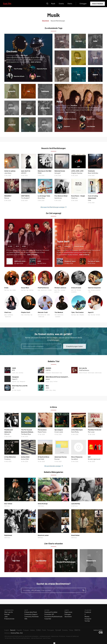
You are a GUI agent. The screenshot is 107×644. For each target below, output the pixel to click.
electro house (83, 373)
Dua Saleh (41, 459)
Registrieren (98, 4)
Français (26, 630)
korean (98, 315)
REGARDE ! (8, 196)
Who (47, 386)
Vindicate (91, 171)
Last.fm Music (47, 638)
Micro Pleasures (77, 457)
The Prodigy (18, 69)
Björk (39, 76)
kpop (24, 246)
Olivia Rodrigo (43, 504)
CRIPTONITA (25, 196)
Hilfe (26, 619)
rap (11, 290)
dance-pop (98, 373)
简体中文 (77, 630)
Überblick (46, 21)
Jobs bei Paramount (36, 638)
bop (61, 373)
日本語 (38, 630)
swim (14, 373)
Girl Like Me (83, 368)
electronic (44, 290)
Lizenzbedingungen (45, 636)
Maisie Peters (42, 432)
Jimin (47, 388)
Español (19, 630)
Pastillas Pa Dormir (95, 430)
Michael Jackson (60, 288)
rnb (75, 290)
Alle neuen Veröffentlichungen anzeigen (53, 207)
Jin (13, 388)
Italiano (32, 630)
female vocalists (80, 246)
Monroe (7, 198)
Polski (44, 630)
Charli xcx (74, 198)
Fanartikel (48, 619)
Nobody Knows (60, 171)
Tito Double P (25, 198)
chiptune (48, 373)
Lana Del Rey (76, 504)
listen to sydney (10, 171)
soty (51, 390)
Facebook (88, 612)
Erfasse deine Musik (31, 612)
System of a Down (70, 119)
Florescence (42, 430)
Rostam (57, 459)
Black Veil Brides (93, 173)
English (7, 630)
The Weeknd (59, 312)
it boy (54, 390)
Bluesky (87, 616)
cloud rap (27, 315)
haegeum (22, 381)
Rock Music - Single (78, 196)
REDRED (48, 368)
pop (60, 246)
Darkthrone (58, 198)
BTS (14, 370)
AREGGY (24, 173)
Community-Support (31, 614)
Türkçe (71, 630)
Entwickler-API (49, 614)
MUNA (40, 173)
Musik (53, 3)
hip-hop (7, 290)
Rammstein (91, 119)
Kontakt (7, 614)
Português (51, 630)
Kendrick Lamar (43, 535)
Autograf (57, 173)
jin (13, 390)
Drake (6, 288)
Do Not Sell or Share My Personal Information (17, 638)
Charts (70, 3)
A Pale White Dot (10, 457)
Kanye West (25, 288)
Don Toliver (8, 504)
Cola (89, 200)
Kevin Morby (75, 432)
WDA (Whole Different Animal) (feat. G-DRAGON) (62, 377)
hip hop (31, 290)
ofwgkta (82, 315)
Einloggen (83, 3)
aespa (48, 379)
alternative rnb (42, 315)
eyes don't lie (26, 171)
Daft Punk (24, 55)
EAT (89, 457)
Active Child (25, 457)
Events (61, 3)
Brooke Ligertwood (94, 459)
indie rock (41, 317)
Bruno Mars (41, 198)
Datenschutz (55, 636)
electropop (91, 373)
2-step (50, 290)
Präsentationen (9, 619)
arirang (21, 373)
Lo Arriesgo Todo (44, 196)
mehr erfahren (36, 62)
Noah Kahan (75, 535)
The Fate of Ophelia (94, 261)
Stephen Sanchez (77, 173)
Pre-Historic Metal (61, 196)
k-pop (10, 246)
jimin (47, 390)
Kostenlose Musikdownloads (53, 616)
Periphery (7, 459)
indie (48, 315)
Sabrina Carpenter (94, 288)
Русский (58, 630)
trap (22, 315)
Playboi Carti (26, 312)
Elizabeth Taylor (70, 261)
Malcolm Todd (43, 312)
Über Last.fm (9, 612)
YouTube (87, 621)
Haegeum (15, 377)
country (68, 246)
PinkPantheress (43, 288)
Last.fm (10, 4)
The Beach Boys (26, 434)
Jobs (6, 616)
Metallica (74, 105)
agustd (14, 381)
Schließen (54, 643)
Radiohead (8, 535)
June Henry (8, 173)
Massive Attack (19, 76)
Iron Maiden (91, 126)
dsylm (19, 390)
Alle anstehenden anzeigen (53, 466)
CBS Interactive (9, 636)
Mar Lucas (91, 432)
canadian (58, 317)
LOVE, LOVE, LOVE (77, 171)
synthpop (10, 315)
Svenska (65, 630)
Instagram (88, 619)
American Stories (61, 457)
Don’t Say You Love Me (20, 386)
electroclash (55, 373)
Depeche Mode (42, 69)
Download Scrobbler (51, 612)
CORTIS (48, 370)
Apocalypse (59, 430)
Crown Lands (59, 432)
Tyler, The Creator (77, 312)
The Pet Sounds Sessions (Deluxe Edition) (27, 432)
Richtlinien (62, 636)
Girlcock (7, 434)
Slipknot (67, 126)
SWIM (39, 261)
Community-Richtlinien (32, 616)
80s (59, 290)
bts (17, 246)
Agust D (91, 312)
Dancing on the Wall (45, 171)
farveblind (74, 459)
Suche (47, 4)
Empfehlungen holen (75, 346)
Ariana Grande (76, 288)
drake (14, 290)
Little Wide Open (77, 430)
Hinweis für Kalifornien (72, 636)
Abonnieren (68, 616)
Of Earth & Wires (44, 457)
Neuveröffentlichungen (58, 21)
